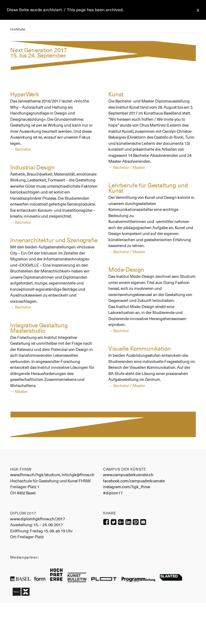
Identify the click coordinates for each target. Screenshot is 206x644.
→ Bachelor (21, 149)
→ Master (19, 391)
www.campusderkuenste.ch (128, 475)
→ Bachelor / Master (127, 167)
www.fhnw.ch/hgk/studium (35, 475)
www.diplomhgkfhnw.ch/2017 (38, 519)
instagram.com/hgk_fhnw (127, 487)
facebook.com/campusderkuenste (134, 481)
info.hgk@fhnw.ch (78, 475)
